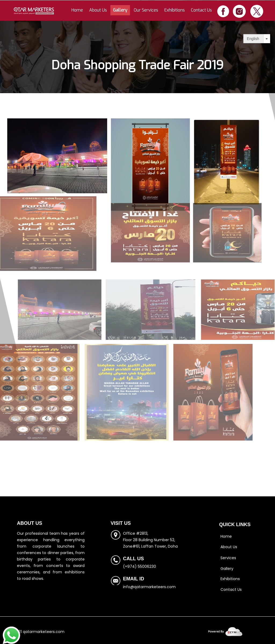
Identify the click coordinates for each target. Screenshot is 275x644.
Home (77, 10)
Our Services (146, 10)
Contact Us (201, 10)
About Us (98, 10)
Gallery (120, 10)
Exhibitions (175, 10)
